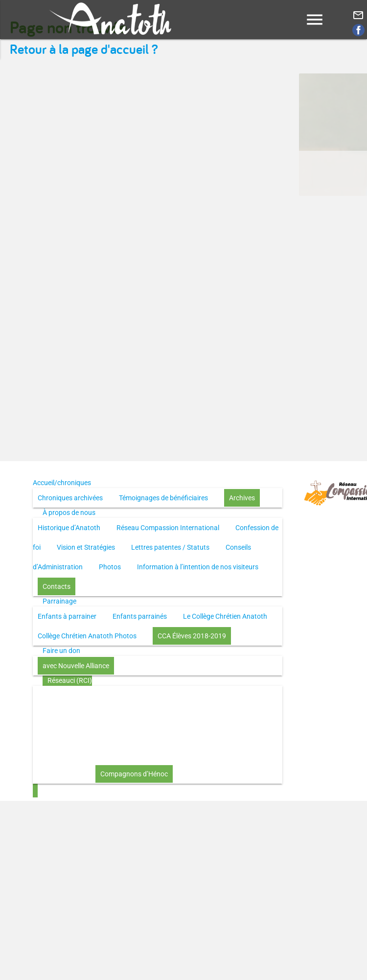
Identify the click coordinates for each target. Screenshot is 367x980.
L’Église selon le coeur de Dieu (169, 735)
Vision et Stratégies (86, 547)
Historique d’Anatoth (69, 528)
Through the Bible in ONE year (83, 715)
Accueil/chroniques (62, 483)
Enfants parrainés (140, 616)
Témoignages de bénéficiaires (163, 498)
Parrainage (59, 601)
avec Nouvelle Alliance (76, 666)
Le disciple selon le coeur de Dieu (193, 715)
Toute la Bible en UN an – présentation (95, 696)
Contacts (57, 586)
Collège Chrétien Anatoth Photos (87, 636)
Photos (110, 567)
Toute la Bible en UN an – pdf (212, 696)
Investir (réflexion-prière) (150, 754)
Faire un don (61, 651)
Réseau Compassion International (168, 528)
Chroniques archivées (70, 498)
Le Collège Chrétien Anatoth (225, 616)
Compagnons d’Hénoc (134, 774)
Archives (242, 498)
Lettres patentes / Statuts (170, 547)
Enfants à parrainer (67, 616)
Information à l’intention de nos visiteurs (198, 567)
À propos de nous (69, 513)
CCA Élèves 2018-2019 (192, 636)
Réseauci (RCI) (70, 680)
